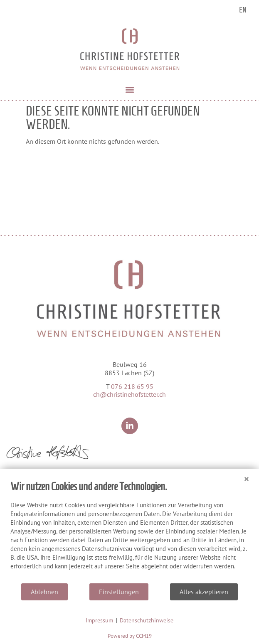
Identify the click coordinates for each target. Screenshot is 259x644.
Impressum (99, 620)
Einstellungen (119, 592)
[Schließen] (247, 475)
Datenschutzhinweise (147, 620)
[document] (129, 531)
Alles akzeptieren (204, 592)
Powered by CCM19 (130, 636)
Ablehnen (44, 592)
